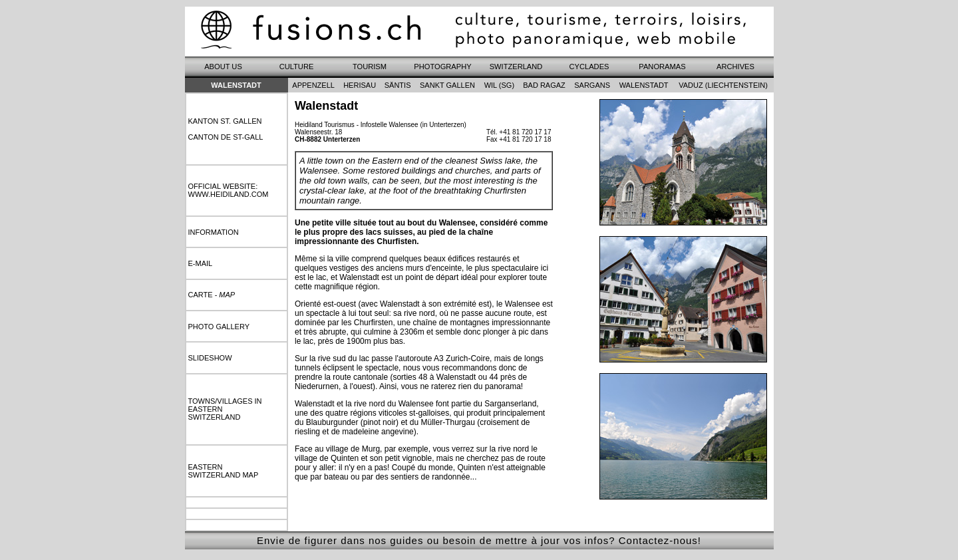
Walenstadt (236, 85)
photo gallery (219, 327)
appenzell (313, 85)
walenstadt (644, 85)
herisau (360, 85)
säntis (398, 85)
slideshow (210, 358)
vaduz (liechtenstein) (723, 85)
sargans (592, 85)
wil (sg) (499, 85)
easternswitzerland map (224, 471)
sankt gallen (447, 85)
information (214, 232)
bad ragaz (544, 85)
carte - (212, 295)
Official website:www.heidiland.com (229, 190)
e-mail (201, 263)
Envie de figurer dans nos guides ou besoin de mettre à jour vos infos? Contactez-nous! (479, 540)
